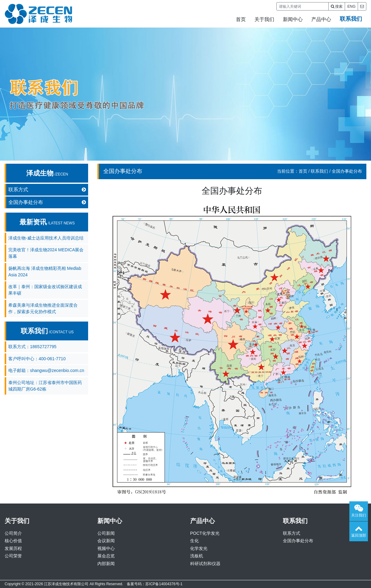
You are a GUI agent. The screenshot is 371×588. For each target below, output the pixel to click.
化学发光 (199, 548)
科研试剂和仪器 (205, 564)
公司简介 (13, 533)
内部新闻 (106, 564)
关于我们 (264, 19)
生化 (194, 541)
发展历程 (13, 548)
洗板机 (197, 556)
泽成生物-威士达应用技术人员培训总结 (46, 238)
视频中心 (106, 548)
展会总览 (106, 556)
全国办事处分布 (47, 202)
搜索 (337, 6)
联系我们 (351, 19)
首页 (241, 19)
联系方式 (47, 190)
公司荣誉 (13, 556)
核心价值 (13, 541)
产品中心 (321, 19)
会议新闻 (106, 541)
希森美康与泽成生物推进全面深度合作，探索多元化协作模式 (43, 308)
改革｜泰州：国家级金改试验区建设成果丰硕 (45, 290)
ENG (351, 6)
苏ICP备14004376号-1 (164, 584)
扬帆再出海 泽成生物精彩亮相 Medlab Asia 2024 (45, 272)
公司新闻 (106, 533)
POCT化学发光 (205, 533)
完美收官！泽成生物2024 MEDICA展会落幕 (46, 253)
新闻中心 (293, 19)
